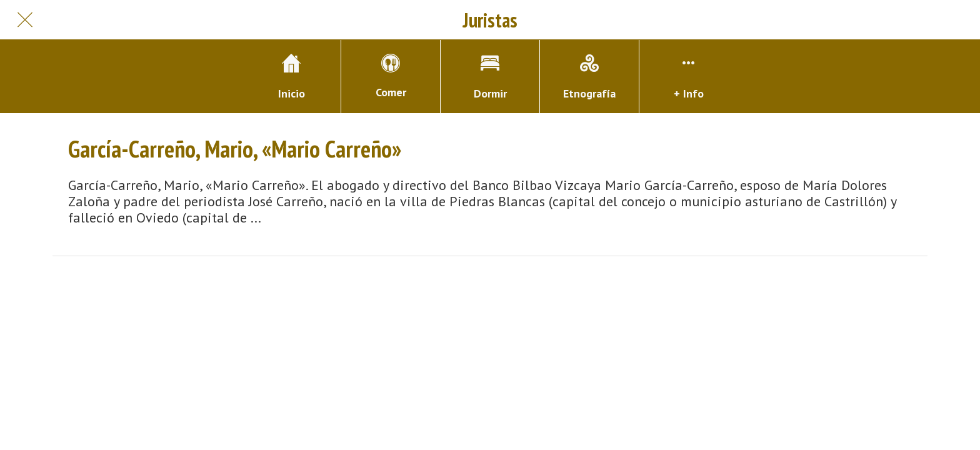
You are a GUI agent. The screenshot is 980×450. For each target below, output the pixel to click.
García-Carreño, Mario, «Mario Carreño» (235, 149)
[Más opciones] (689, 77)
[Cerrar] (25, 20)
